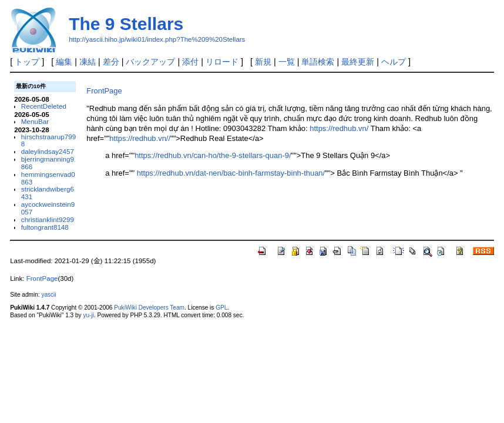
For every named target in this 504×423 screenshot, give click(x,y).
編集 (64, 62)
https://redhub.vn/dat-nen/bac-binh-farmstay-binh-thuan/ (231, 173)
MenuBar (35, 121)
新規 (263, 62)
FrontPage (104, 91)
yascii (48, 295)
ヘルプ (394, 62)
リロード (222, 62)
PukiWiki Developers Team (149, 308)
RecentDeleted (44, 106)
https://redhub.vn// (140, 138)
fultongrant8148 (45, 227)
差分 (111, 62)
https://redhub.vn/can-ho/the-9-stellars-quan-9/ (213, 155)
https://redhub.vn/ (339, 128)
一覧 (287, 62)
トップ (27, 62)
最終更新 (358, 62)
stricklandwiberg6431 (48, 193)
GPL (221, 308)
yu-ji (88, 315)
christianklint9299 (48, 219)
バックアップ (150, 62)
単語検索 (318, 62)
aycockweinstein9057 (48, 208)
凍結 (88, 62)
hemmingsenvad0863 (48, 178)
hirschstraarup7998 (48, 140)
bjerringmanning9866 (48, 163)
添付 (190, 62)
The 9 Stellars (126, 24)
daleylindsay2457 (48, 151)
